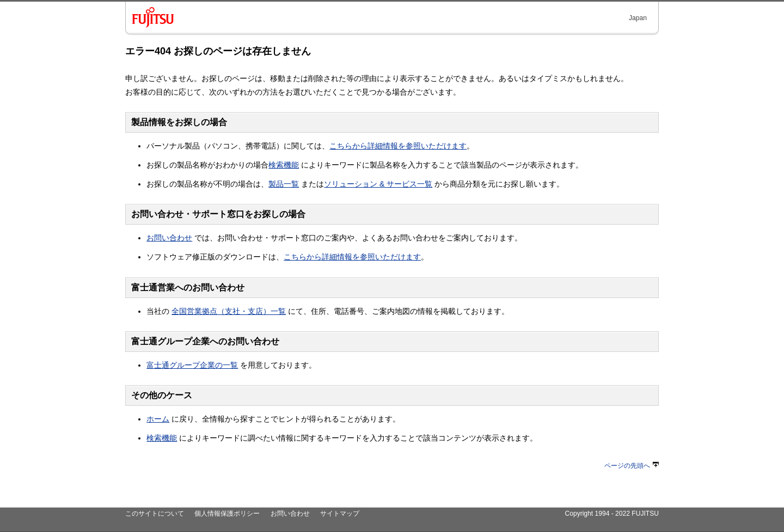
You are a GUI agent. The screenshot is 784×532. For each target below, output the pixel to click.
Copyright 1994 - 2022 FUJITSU (612, 514)
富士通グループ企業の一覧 (192, 365)
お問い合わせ (169, 238)
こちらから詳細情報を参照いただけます (398, 146)
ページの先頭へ (632, 466)
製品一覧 (284, 184)
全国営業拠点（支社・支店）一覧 (229, 311)
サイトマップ (340, 514)
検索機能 (284, 165)
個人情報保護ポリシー (227, 514)
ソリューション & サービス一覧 (378, 184)
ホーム (158, 419)
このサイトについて (155, 514)
